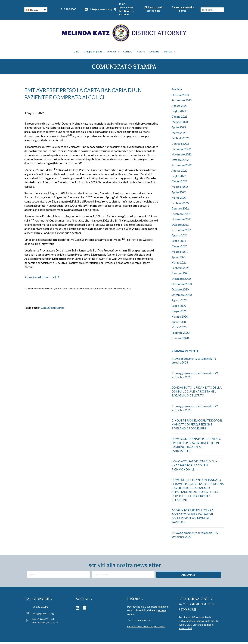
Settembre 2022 (181, 167)
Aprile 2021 (179, 259)
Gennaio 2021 (180, 275)
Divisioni (112, 52)
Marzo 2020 (179, 329)
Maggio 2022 (180, 188)
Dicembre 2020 (181, 280)
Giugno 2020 (179, 313)
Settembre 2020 (181, 296)
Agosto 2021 (179, 237)
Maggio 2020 (180, 318)
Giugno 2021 (179, 248)
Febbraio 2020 (180, 334)
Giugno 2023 (179, 118)
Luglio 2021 (179, 242)
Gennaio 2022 (180, 210)
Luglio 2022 (179, 178)
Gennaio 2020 (180, 340)
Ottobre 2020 (180, 291)
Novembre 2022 (181, 156)
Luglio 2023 (179, 113)
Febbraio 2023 (180, 140)
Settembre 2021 (181, 232)
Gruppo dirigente (93, 52)
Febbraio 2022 (180, 205)
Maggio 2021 (180, 253)
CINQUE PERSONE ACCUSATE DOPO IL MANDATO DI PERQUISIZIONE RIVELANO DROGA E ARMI (197, 426)
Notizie (168, 52)
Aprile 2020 (179, 324)
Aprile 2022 (179, 194)
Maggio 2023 (180, 124)
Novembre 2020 (181, 286)
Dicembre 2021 (181, 216)
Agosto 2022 (179, 172)
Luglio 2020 (179, 307)
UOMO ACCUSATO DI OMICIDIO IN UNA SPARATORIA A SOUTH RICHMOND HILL (194, 467)
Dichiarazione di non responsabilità (146, 628)
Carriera (128, 52)
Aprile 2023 (179, 129)
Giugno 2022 (179, 183)
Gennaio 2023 (180, 145)
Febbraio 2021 (180, 270)
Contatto (154, 52)
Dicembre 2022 (181, 151)
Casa (76, 52)
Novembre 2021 (181, 221)
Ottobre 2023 (180, 97)
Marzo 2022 (179, 199)
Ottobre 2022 (180, 161)
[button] (36, 10)
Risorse (141, 52)
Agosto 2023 (179, 107)
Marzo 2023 (179, 134)
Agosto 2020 (179, 302)
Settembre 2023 (181, 102)
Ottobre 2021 (180, 226)
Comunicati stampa (53, 309)
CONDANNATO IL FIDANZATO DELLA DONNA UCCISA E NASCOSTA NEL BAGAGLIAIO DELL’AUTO (197, 393)
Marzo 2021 (179, 264)
